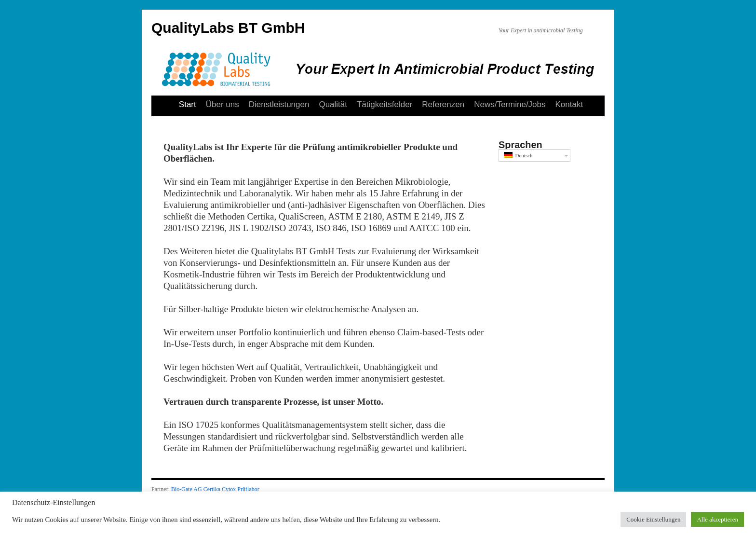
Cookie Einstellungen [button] (653, 519)
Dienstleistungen (279, 104)
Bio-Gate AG (187, 489)
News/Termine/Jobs (510, 104)
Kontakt (569, 104)
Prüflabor (248, 489)
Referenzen (443, 104)
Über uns (223, 104)
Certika (212, 489)
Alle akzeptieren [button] (717, 519)
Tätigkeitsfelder (385, 104)
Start (188, 104)
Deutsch (518, 155)
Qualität (333, 104)
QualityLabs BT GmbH (228, 28)
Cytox (229, 489)
